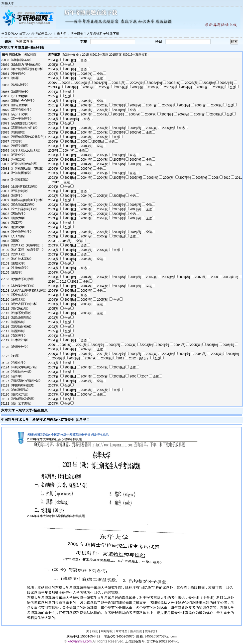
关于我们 (92, 631)
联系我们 (151, 631)
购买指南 (136, 631)
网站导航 (107, 631)
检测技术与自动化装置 (50, 420)
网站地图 (121, 631)
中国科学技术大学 (15, 420)
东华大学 (8, 410)
